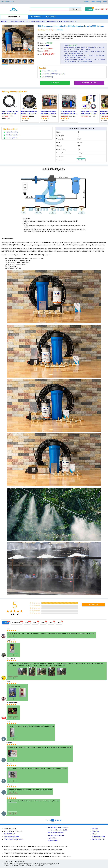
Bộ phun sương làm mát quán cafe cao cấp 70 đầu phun (88, 113)
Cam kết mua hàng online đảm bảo (58, 830)
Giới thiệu (86, 2)
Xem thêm (81, 160)
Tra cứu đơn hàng (96, 2)
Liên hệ (105, 2)
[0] (50, 820)
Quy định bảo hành (53, 841)
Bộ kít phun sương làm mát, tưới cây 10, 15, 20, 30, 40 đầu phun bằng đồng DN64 (49, 113)
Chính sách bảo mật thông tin (56, 835)
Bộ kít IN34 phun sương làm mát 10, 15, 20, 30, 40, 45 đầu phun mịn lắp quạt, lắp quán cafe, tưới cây (29, 113)
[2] (55, 820)
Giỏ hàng (89, 9)
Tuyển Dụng (96, 831)
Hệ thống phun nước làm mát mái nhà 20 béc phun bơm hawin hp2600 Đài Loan (54, 21)
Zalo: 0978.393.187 (10, 834)
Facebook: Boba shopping (11, 837)
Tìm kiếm (75, 9)
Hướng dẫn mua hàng (98, 837)
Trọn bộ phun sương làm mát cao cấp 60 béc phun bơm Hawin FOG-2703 (68, 113)
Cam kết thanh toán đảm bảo (56, 833)
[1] (47, 820)
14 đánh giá (50, 30)
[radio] (8, 611)
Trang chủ (5, 21)
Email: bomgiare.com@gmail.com (14, 839)
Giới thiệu (95, 829)
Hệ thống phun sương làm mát (19, 21)
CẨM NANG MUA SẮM (36, 17)
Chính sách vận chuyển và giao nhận (58, 827)
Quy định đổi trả (52, 838)
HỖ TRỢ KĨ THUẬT (51, 17)
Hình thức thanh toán (98, 839)
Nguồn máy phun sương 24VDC (9, 113)
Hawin (48, 46)
